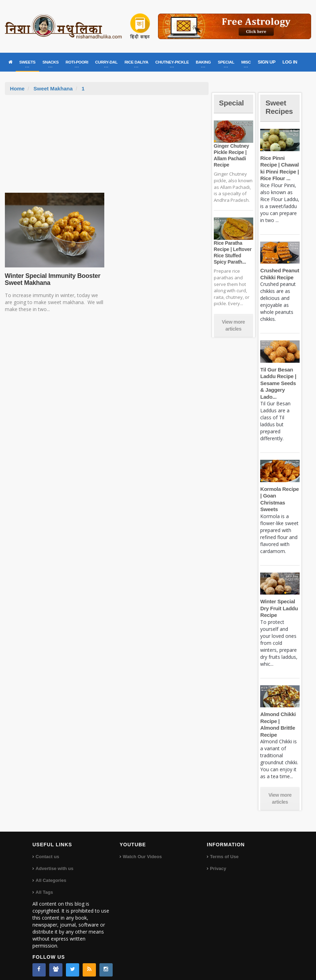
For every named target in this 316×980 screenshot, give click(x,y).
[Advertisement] (107, 147)
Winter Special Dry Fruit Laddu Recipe (279, 608)
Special (232, 103)
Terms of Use (224, 850)
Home (17, 89)
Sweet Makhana (53, 89)
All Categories (51, 873)
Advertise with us (54, 861)
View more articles (233, 325)
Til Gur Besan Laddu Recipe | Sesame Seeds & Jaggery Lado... (278, 383)
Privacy (218, 861)
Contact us (47, 850)
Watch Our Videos (142, 850)
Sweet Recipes (280, 107)
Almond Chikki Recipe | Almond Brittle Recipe (280, 721)
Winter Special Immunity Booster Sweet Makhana (52, 279)
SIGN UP (267, 62)
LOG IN (290, 62)
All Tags (44, 885)
